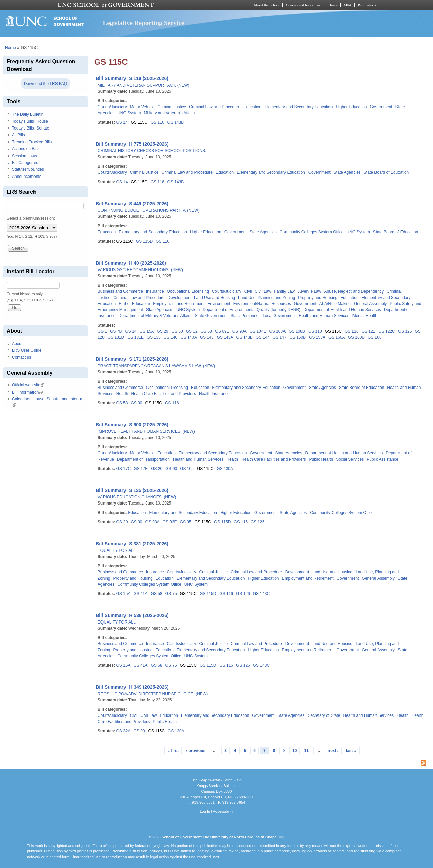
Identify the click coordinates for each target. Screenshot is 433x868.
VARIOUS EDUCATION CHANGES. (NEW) (137, 497)
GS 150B (298, 337)
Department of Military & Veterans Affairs (155, 316)
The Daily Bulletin (28, 114)
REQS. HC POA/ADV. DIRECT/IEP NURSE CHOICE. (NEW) (153, 694)
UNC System (129, 113)
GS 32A (123, 731)
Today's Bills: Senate (30, 128)
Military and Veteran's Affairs (170, 113)
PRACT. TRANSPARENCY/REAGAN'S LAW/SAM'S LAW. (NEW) (156, 366)
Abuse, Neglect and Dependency (354, 291)
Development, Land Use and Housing (201, 298)
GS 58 (206, 331)
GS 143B (176, 122)
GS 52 (192, 331)
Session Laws (24, 156)
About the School (267, 5)
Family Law (284, 291)
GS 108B (297, 331)
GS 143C (261, 594)
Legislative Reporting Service (143, 23)
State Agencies (347, 172)
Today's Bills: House (30, 121)
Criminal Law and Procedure (215, 107)
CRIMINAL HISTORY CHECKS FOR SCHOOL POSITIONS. (152, 151)
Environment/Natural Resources (262, 304)
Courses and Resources (303, 5)
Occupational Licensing (188, 291)
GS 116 (157, 122)
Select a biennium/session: (31, 218)
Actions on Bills (26, 149)
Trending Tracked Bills (32, 142)
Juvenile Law (309, 291)
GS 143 (207, 337)
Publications (367, 5)
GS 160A (337, 337)
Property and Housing (318, 298)
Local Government (279, 316)
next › (333, 751)
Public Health (321, 459)
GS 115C (139, 122)
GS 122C (386, 331)
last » (351, 751)
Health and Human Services (324, 316)
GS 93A (153, 522)
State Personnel (245, 316)
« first (173, 751)
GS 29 (163, 331)
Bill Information (27, 392)
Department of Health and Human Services (342, 310)
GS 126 (405, 331)
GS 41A (141, 594)
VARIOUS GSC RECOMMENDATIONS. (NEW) (140, 270)
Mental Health (365, 316)
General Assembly (370, 304)
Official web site (28, 385)
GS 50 (177, 331)
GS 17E (141, 469)
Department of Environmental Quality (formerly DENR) (252, 310)
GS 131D (116, 337)
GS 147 (280, 337)
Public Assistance (382, 459)
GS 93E (170, 522)
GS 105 (187, 469)
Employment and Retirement (179, 304)
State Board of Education (386, 172)
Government (381, 107)
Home (10, 48)
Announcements (27, 177)
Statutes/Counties (28, 169)
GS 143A (225, 337)
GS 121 (369, 331)
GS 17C (123, 469)
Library (332, 5)
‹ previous (196, 751)
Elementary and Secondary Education (299, 107)
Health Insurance (214, 394)
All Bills (18, 135)
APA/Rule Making (335, 304)
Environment (219, 304)
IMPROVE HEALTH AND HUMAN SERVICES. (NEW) (146, 431)
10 (294, 751)
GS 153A (317, 337)
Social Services (350, 459)
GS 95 (186, 522)
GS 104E (258, 331)
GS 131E (135, 337)
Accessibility (223, 811)
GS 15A (147, 331)
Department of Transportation (143, 459)
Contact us (21, 357)
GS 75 (171, 594)
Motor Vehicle (142, 107)
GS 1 (102, 331)
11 (306, 751)
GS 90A (240, 331)
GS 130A (225, 469)
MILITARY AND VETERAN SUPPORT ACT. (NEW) (144, 85)
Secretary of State (324, 715)
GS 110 (315, 331)
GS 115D (144, 241)
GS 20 (157, 469)
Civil (248, 291)
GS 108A (277, 331)
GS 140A (189, 337)
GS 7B (116, 331)
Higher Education (351, 107)
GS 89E (222, 331)
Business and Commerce (120, 291)
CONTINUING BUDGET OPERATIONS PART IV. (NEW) (149, 210)
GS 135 (154, 337)
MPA (348, 5)
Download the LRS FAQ (45, 84)
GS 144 (263, 337)
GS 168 (375, 337)
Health (122, 394)
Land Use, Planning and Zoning (267, 298)
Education (253, 107)
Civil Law (263, 291)
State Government (211, 316)
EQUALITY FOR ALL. (117, 550)
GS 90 (137, 403)
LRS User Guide (27, 350)
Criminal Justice (172, 107)
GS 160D (356, 337)
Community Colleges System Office (312, 232)
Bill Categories (25, 163)
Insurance (155, 291)
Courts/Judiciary (112, 107)
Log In (205, 811)
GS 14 (122, 122)
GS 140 (171, 337)
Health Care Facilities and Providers (164, 394)
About (17, 344)
